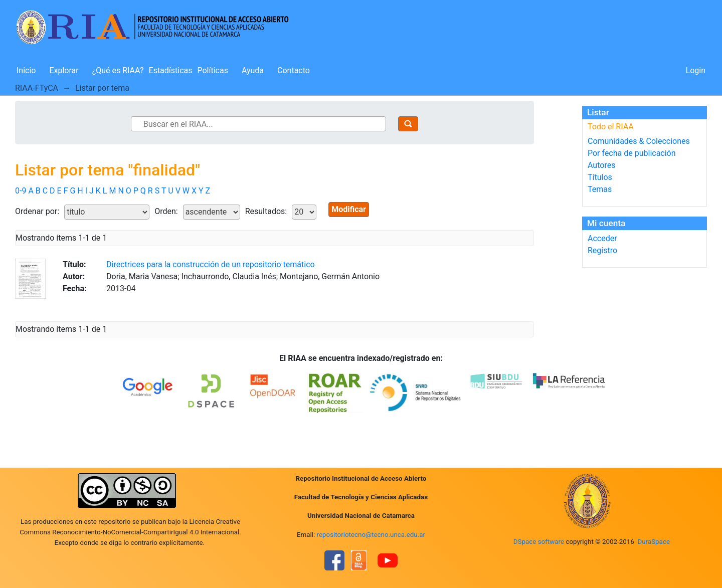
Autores (601, 165)
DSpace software (539, 542)
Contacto (294, 70)
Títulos (600, 177)
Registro (602, 250)
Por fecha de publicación (632, 153)
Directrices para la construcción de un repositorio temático (211, 264)
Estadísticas (171, 70)
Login (696, 70)
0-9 (21, 191)
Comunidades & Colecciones (639, 141)
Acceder (602, 238)
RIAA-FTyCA (37, 88)
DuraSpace (654, 542)
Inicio (26, 70)
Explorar (64, 70)
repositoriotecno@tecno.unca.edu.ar (371, 535)
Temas (600, 189)
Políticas (213, 70)
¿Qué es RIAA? (118, 70)
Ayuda (253, 70)
